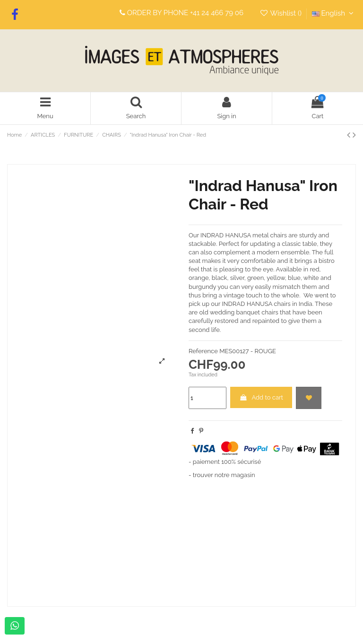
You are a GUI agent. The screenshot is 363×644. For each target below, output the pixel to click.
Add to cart (261, 397)
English (334, 13)
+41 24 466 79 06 (217, 13)
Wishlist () (281, 13)
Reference (203, 351)
